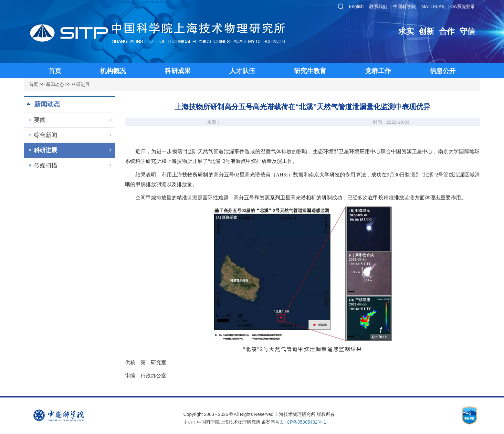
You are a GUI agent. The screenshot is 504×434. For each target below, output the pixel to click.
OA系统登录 (463, 6)
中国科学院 (404, 6)
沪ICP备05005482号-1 (303, 422)
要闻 (73, 120)
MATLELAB (433, 6)
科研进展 (81, 84)
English (356, 6)
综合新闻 (73, 135)
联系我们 (378, 6)
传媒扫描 (73, 165)
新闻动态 (55, 84)
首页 (34, 84)
